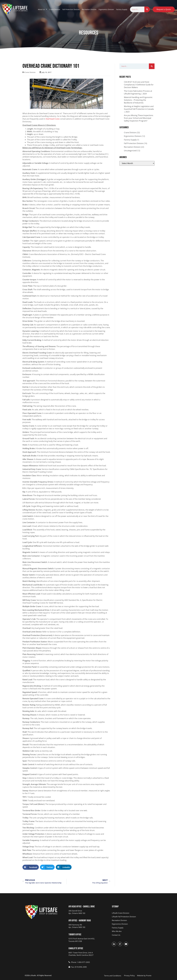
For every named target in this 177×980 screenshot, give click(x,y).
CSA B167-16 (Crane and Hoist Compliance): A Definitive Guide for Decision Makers (139, 85)
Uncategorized (130, 151)
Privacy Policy (129, 975)
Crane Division (55, 9)
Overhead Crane (53, 119)
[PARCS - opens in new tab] (132, 920)
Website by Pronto (144, 975)
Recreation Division (89, 9)
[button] (31, 867)
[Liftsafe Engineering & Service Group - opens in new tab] (132, 913)
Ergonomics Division (106, 9)
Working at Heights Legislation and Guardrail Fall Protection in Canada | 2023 (139, 109)
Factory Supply (122, 9)
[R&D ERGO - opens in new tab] (132, 924)
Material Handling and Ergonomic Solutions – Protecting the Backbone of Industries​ (138, 100)
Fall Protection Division (71, 9)
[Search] (147, 9)
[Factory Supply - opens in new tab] (132, 928)
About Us (42, 9)
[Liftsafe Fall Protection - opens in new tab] (132, 917)
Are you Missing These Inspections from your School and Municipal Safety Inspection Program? (139, 118)
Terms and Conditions (113, 976)
